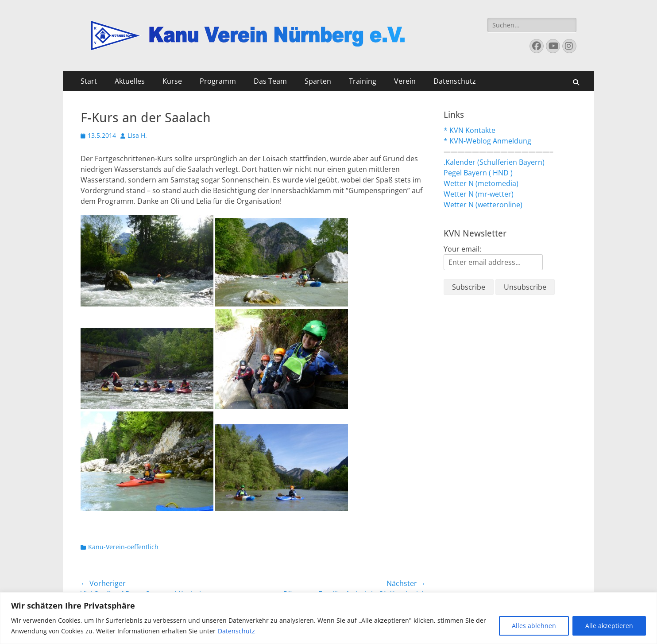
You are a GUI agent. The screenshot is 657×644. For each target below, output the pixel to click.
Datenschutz (236, 631)
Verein (405, 81)
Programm (218, 81)
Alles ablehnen (534, 626)
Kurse (172, 81)
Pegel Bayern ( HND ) (478, 173)
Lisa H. (137, 135)
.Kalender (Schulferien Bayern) (494, 162)
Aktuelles (130, 81)
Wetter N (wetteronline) (483, 205)
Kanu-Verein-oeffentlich (123, 547)
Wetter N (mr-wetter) (479, 194)
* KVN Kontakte (470, 130)
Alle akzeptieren (609, 626)
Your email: (462, 249)
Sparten (318, 81)
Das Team (270, 81)
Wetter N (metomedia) (481, 183)
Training (363, 81)
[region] (328, 618)
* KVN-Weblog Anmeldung (487, 141)
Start (89, 81)
